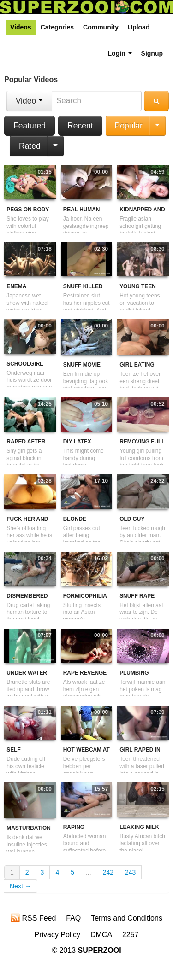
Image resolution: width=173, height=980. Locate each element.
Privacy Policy (57, 935)
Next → (21, 886)
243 (130, 872)
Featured (30, 126)
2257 (131, 935)
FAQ (73, 918)
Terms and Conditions (127, 918)
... (89, 872)
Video (29, 101)
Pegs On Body (28, 210)
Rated (30, 146)
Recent (80, 126)
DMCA (101, 935)
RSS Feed (33, 918)
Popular (129, 126)
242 (108, 872)
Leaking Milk (139, 827)
